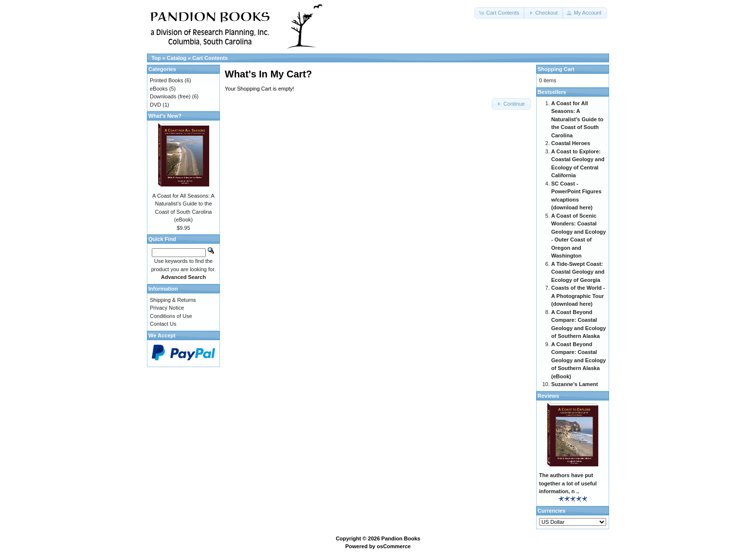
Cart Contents (210, 58)
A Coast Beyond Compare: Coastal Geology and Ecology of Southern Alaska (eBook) (578, 360)
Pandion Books (401, 538)
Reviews (548, 396)
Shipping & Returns (173, 300)
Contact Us (163, 324)
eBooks (159, 89)
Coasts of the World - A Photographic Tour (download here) (578, 296)
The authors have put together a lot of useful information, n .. (568, 483)
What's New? (165, 116)
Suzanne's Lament (575, 384)
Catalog (177, 58)
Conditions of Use (171, 316)
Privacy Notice (167, 308)
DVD (155, 105)
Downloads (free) (170, 96)
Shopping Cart (556, 69)
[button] (500, 13)
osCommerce (394, 546)
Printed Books (166, 80)
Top (156, 58)
